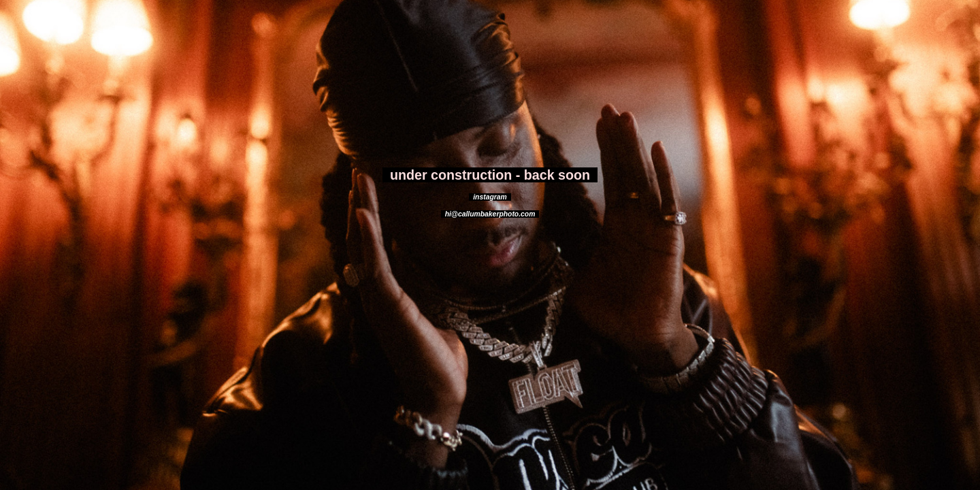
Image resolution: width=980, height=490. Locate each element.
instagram (490, 197)
